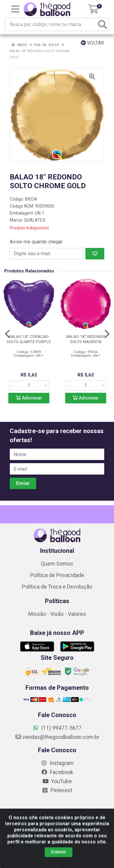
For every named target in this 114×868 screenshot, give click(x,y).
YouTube (57, 781)
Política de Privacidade (57, 575)
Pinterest (57, 790)
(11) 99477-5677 (57, 728)
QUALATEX (35, 220)
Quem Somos (57, 564)
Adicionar (29, 398)
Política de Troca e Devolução (57, 587)
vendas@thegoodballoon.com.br (57, 737)
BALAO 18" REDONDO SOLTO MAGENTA (86, 339)
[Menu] (15, 9)
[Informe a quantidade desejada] (29, 386)
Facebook (57, 772)
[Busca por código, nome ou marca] (51, 24)
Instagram (57, 763)
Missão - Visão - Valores (57, 614)
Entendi (59, 858)
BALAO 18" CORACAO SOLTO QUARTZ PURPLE (29, 339)
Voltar (92, 43)
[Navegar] (7, 334)
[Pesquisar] (102, 24)
